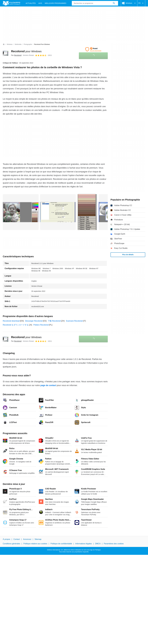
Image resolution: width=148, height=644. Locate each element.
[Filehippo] (11, 3)
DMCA (98, 544)
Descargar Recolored (34, 321)
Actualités (31, 3)
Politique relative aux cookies (35, 544)
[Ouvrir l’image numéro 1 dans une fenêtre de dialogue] (58, 212)
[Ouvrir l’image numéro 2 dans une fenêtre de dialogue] (87, 212)
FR (141, 3)
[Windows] (10, 44)
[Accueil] (4, 44)
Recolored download (11, 321)
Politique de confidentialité (61, 544)
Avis (40, 3)
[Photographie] (28, 44)
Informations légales (84, 544)
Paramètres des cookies (114, 544)
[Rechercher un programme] (114, 3)
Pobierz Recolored (41, 325)
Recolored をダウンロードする (16, 325)
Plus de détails (128, 255)
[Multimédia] (18, 44)
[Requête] (95, 3)
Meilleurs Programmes (55, 3)
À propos (6, 539)
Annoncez (27, 539)
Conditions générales (11, 544)
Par (16, 55)
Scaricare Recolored (74, 321)
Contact (17, 539)
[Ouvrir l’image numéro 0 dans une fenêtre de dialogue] (21, 212)
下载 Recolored (54, 321)
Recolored (26, 51)
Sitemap (38, 539)
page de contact (48, 385)
